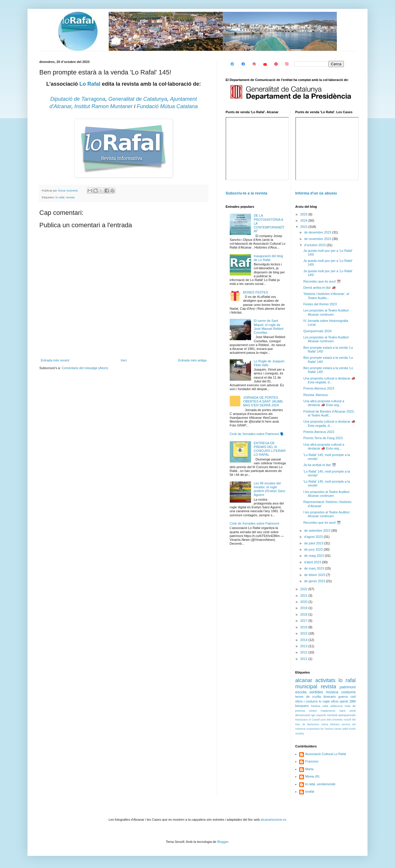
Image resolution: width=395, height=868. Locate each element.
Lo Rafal (90, 84)
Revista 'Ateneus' (316, 395)
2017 (305, 621)
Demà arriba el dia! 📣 (320, 288)
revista (70, 197)
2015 (305, 633)
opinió (344, 701)
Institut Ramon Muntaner (103, 106)
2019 (305, 608)
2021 (305, 596)
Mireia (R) (312, 776)
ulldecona (336, 706)
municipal (306, 687)
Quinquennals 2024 (317, 331)
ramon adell (341, 729)
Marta (309, 769)
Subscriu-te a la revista (246, 193)
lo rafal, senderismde (320, 784)
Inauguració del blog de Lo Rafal (268, 258)
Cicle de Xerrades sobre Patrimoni (255, 523)
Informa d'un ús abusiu (316, 193)
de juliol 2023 (314, 543)
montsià (332, 715)
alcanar (304, 680)
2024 (305, 220)
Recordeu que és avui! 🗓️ (322, 281)
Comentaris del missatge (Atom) (85, 368)
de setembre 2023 (318, 530)
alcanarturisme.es (274, 820)
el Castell (314, 720)
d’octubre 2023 (315, 245)
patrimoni (348, 687)
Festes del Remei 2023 (320, 304)
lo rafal (60, 197)
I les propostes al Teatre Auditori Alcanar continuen (326, 494)
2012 (305, 652)
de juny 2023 (314, 549)
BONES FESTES (255, 292)
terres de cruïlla (308, 697)
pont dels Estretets (331, 720)
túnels (352, 729)
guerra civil (347, 697)
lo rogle (324, 701)
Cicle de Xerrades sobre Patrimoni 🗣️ (257, 434)
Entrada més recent (55, 360)
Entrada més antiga (192, 360)
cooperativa (313, 729)
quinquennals (347, 715)
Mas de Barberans (307, 724)
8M (354, 720)
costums (348, 692)
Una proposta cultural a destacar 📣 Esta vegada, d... (329, 380)
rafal (325, 706)
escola (301, 692)
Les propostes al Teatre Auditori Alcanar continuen (326, 312)
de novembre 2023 (318, 239)
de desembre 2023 (318, 232)
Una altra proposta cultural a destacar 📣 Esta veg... (324, 403)
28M (353, 701)
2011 (305, 659)
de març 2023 (315, 568)
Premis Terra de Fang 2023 (323, 438)
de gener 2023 (315, 581)
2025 (305, 214)
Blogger (223, 842)
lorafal (310, 791)
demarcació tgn (305, 715)
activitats (325, 680)
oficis (335, 701)
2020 (305, 602)
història (316, 706)
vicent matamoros (322, 711)
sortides (316, 692)
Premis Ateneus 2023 (319, 388)
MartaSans (302, 720)
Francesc (312, 761)
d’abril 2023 (313, 562)
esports (321, 715)
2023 (305, 227)
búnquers (302, 706)
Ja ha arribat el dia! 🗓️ (320, 465)
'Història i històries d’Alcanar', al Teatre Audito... (326, 296)
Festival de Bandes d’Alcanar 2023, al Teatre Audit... (329, 413)
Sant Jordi (348, 711)
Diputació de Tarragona (78, 99)
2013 (305, 646)
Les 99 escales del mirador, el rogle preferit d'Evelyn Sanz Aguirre (269, 489)
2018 (305, 614)
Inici (124, 360)
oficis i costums (307, 701)
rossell (347, 720)
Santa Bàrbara (330, 724)
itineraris (330, 697)
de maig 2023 (315, 556)
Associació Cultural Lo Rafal (326, 754)
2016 (305, 627)
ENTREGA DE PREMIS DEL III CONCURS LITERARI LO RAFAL (270, 449)
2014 (305, 640)
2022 (305, 589)
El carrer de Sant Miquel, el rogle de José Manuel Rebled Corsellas (268, 327)
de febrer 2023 (315, 575)
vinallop (300, 734)
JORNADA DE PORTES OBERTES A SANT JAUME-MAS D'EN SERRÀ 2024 (263, 401)
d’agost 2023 (314, 537)
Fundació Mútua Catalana (167, 106)
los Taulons (327, 729)
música (332, 692)
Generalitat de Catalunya (138, 99)
